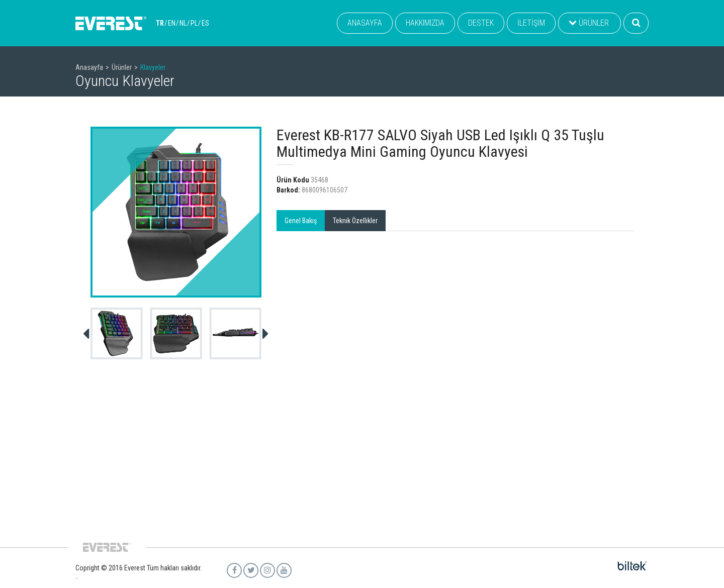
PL (194, 23)
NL (183, 23)
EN (172, 23)
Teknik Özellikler (355, 221)
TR (160, 23)
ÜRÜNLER (589, 23)
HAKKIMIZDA (425, 23)
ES (205, 23)
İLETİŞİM (531, 23)
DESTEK (481, 23)
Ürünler (122, 67)
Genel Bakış (301, 221)
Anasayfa (89, 67)
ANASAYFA (365, 23)
